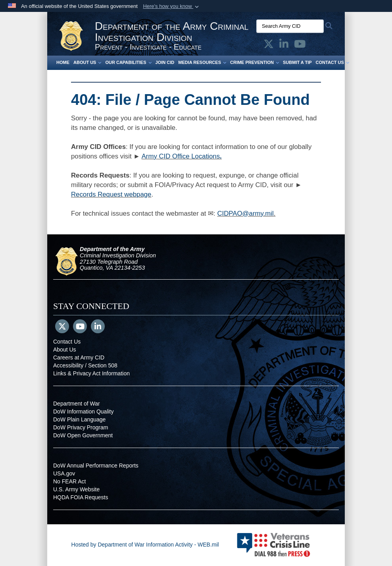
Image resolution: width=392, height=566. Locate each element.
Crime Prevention (255, 62)
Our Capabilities (128, 62)
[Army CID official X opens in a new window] (269, 46)
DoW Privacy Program (81, 427)
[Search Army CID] (290, 26)
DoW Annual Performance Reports (96, 466)
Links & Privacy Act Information (91, 373)
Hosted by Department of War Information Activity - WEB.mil (145, 545)
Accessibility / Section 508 (85, 365)
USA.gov (64, 473)
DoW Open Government (83, 435)
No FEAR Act (69, 481)
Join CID (165, 62)
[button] (172, 6)
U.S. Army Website (76, 489)
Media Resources (202, 62)
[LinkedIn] (98, 327)
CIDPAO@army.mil (245, 213)
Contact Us (332, 62)
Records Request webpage (111, 194)
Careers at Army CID (79, 357)
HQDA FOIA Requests (81, 497)
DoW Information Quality (84, 411)
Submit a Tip (297, 62)
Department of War (77, 404)
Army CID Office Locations (181, 156)
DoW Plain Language (79, 419)
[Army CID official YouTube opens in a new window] (300, 46)
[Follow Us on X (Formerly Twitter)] (62, 327)
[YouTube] (80, 327)
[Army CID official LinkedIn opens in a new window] (284, 46)
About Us (87, 62)
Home (63, 62)
